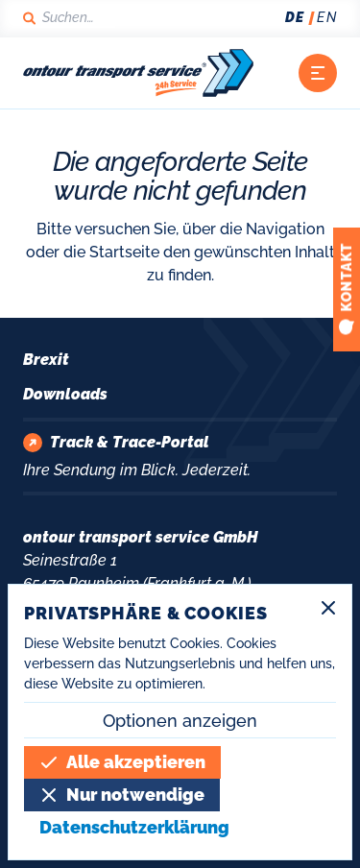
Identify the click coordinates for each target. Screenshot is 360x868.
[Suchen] (69, 18)
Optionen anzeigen (180, 721)
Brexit (46, 360)
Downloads (65, 394)
